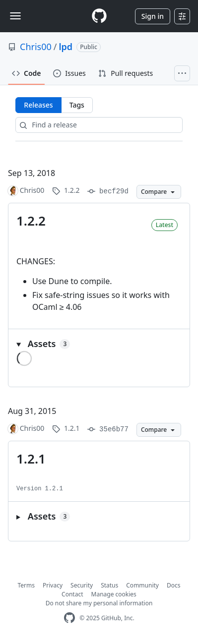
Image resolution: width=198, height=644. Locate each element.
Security (82, 585)
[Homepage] (99, 16)
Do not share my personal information (99, 603)
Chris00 (36, 47)
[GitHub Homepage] (69, 618)
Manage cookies (114, 594)
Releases (38, 105)
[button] (99, 344)
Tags (77, 105)
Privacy (53, 585)
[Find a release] (99, 125)
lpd (66, 47)
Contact (72, 594)
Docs (174, 585)
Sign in (153, 16)
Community (142, 585)
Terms (27, 585)
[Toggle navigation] (15, 16)
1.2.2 (31, 221)
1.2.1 (31, 459)
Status (109, 585)
